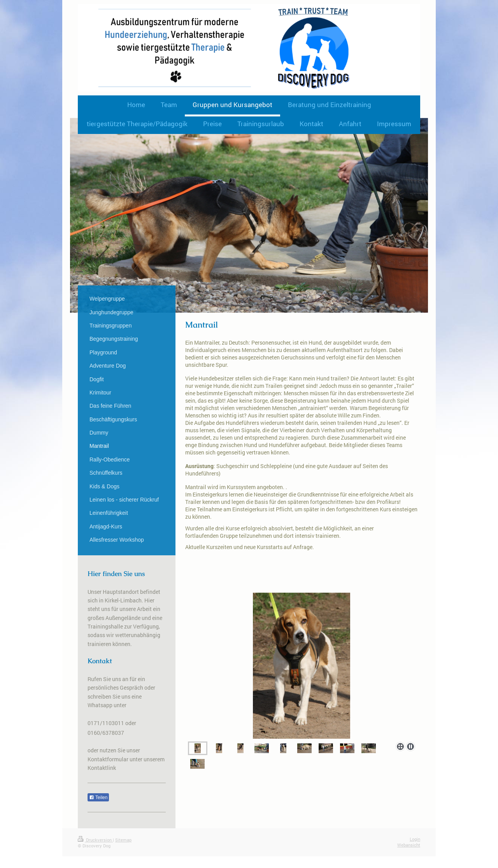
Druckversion (95, 840)
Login (415, 839)
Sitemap (123, 840)
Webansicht (409, 845)
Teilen (98, 798)
